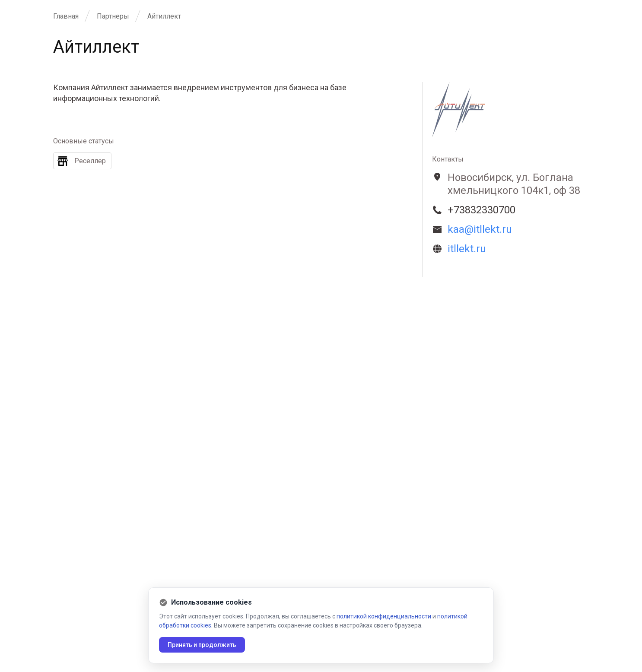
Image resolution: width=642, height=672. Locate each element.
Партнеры (113, 16)
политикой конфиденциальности (384, 616)
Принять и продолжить (202, 645)
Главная (66, 16)
